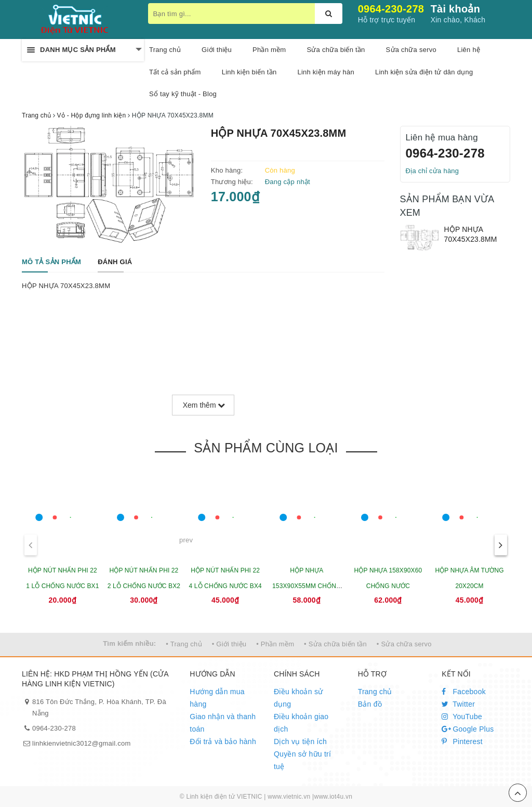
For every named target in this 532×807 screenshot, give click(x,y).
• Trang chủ (184, 644)
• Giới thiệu (229, 644)
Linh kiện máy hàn (326, 72)
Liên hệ (469, 50)
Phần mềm (269, 50)
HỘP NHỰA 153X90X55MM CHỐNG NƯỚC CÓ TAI (307, 586)
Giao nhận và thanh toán (223, 723)
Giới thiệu (217, 50)
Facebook (464, 692)
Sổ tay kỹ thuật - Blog (183, 94)
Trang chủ (165, 50)
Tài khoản (455, 9)
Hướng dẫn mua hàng (217, 698)
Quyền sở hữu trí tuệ (302, 760)
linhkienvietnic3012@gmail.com (82, 743)
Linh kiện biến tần (249, 72)
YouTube (462, 717)
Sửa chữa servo (411, 50)
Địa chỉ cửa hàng (433, 171)
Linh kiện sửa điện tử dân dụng (424, 72)
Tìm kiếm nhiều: (129, 643)
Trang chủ (375, 692)
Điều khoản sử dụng (298, 698)
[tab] (51, 262)
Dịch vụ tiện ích (300, 741)
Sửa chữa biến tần (336, 50)
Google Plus (468, 729)
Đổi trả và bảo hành (223, 741)
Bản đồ (370, 704)
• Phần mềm (275, 644)
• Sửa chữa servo (404, 644)
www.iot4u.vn (333, 797)
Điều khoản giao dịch (301, 723)
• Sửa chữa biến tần (335, 644)
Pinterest (462, 741)
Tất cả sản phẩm (175, 72)
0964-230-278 (391, 9)
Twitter (458, 704)
